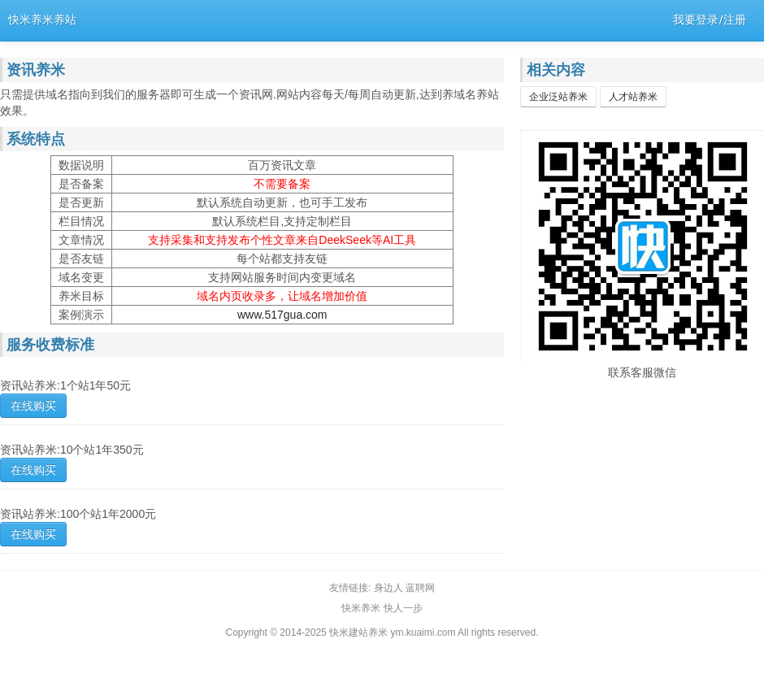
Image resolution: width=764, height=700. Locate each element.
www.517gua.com (282, 315)
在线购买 (33, 406)
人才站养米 (633, 97)
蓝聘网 (420, 588)
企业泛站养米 (558, 97)
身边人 (389, 588)
